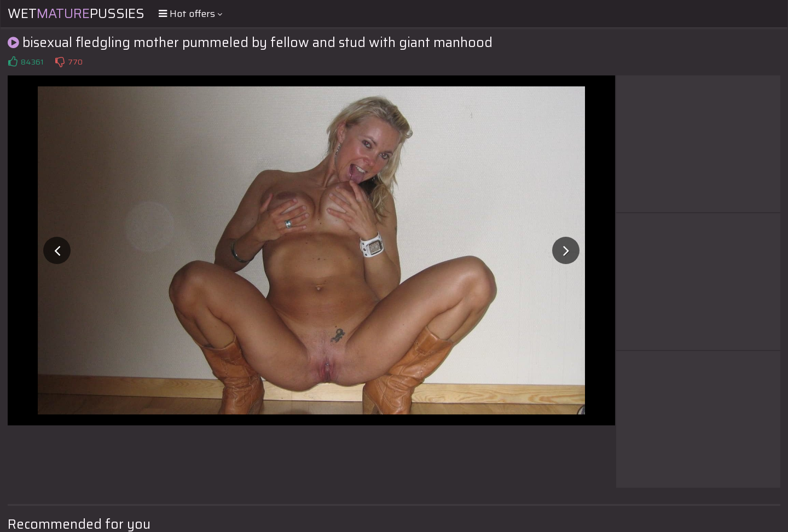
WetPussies (76, 14)
